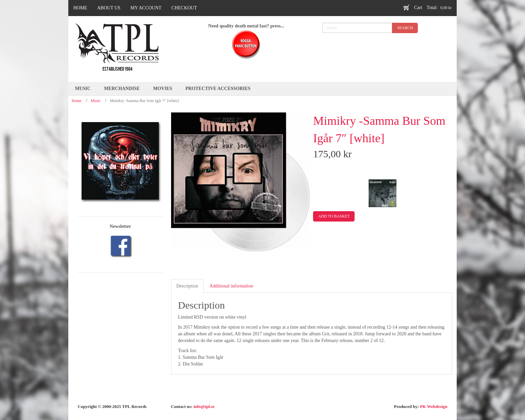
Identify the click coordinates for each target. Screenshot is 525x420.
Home (77, 101)
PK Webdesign (434, 406)
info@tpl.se (204, 406)
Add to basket (334, 216)
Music (96, 101)
